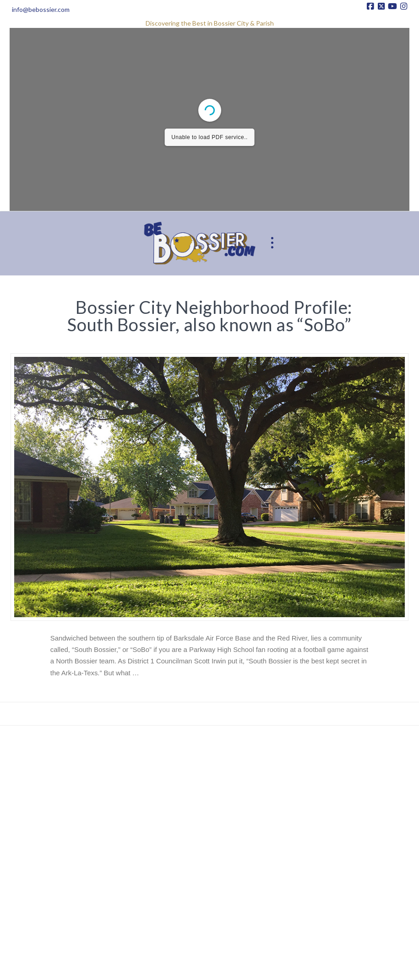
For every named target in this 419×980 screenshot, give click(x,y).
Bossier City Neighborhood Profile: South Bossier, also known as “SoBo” (210, 316)
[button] (272, 243)
